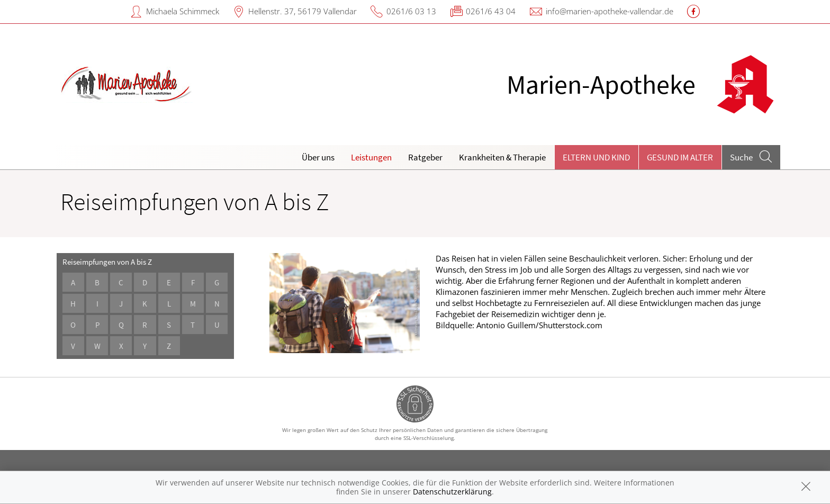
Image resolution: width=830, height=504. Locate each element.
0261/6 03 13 (411, 11)
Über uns (318, 157)
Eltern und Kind (596, 157)
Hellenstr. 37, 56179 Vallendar (303, 11)
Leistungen (371, 157)
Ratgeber (425, 157)
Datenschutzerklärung (452, 492)
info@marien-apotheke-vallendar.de (610, 11)
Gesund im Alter (680, 157)
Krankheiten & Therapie (502, 157)
